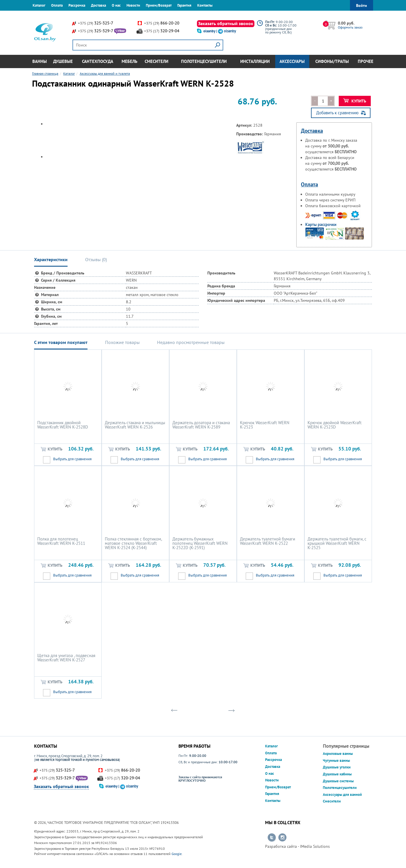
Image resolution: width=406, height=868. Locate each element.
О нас (116, 5)
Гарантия (184, 5)
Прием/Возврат (159, 5)
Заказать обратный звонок (226, 23)
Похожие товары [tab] (122, 342)
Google (177, 854)
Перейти (272, 838)
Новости (133, 5)
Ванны (40, 61)
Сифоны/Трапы (332, 61)
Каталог (39, 5)
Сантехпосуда (98, 61)
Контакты (205, 5)
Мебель (130, 61)
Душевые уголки (337, 767)
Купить (355, 101)
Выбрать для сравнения (72, 459)
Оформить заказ (350, 27)
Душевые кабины (337, 774)
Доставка (98, 5)
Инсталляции (255, 61)
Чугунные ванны (336, 761)
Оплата (57, 5)
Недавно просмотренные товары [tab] (191, 342)
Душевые (63, 61)
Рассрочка (77, 5)
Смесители (157, 61)
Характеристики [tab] (51, 259)
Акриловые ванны (338, 754)
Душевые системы (338, 781)
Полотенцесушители (204, 61)
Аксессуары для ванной (342, 795)
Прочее (366, 61)
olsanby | (211, 31)
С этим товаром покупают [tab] (61, 342)
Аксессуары (292, 61)
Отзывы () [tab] (96, 259)
